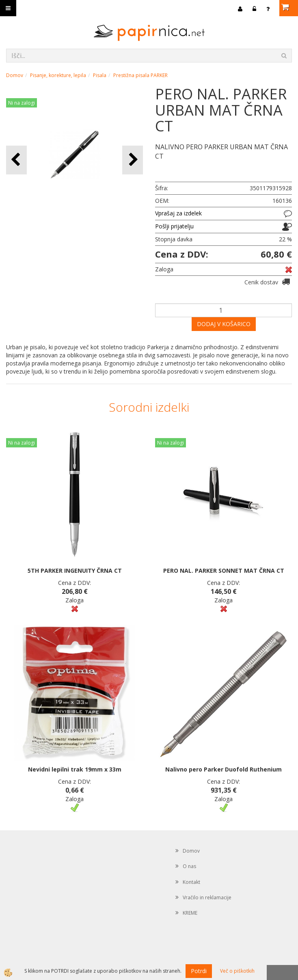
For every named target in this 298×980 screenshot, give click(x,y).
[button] (133, 160)
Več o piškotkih (237, 971)
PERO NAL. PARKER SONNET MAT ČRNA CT (224, 571)
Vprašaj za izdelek (178, 213)
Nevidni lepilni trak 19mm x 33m (75, 769)
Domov (15, 75)
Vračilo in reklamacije (207, 897)
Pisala (100, 75)
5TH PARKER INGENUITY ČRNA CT (75, 571)
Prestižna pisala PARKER (140, 75)
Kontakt (191, 882)
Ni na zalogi (22, 103)
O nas (189, 866)
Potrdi (199, 971)
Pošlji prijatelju (174, 226)
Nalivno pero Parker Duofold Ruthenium (223, 769)
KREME (190, 913)
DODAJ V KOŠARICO (224, 324)
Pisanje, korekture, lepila (58, 75)
